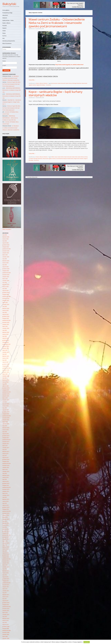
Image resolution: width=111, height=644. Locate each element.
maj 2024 (5, 283)
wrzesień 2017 (6, 442)
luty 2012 (5, 575)
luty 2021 (5, 360)
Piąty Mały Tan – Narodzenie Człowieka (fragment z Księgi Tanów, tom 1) (12, 102)
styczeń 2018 (6, 434)
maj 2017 (5, 450)
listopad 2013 (6, 533)
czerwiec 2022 (6, 328)
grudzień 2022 (6, 316)
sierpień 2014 (6, 515)
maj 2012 (5, 569)
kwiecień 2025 (6, 261)
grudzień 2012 (6, 555)
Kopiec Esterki (61, 157)
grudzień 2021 (6, 340)
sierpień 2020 (6, 372)
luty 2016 (5, 479)
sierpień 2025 (6, 253)
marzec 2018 (5, 430)
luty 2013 (5, 551)
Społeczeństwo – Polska (8, 20)
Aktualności (5, 15)
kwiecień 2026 (6, 237)
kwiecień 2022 (6, 332)
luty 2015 (5, 503)
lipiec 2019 (5, 398)
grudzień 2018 (6, 412)
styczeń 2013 (6, 553)
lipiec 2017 (5, 446)
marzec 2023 (5, 310)
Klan (4, 38)
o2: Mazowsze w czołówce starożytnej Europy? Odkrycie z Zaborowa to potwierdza (11, 78)
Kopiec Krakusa (69, 83)
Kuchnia (4, 36)
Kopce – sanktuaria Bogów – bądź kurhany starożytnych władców (55, 93)
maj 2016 (5, 473)
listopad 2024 (6, 271)
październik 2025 (7, 249)
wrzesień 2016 (6, 465)
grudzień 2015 (6, 483)
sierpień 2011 (6, 587)
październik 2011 (7, 583)
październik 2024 (7, 273)
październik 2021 (7, 344)
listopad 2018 (6, 414)
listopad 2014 (6, 509)
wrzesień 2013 (6, 537)
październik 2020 (7, 368)
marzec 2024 (5, 287)
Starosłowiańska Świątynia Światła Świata (65, 159)
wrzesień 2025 (6, 251)
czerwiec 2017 (6, 448)
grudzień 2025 (6, 245)
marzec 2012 (5, 573)
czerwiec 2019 (6, 400)
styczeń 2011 (6, 601)
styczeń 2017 (6, 458)
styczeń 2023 (6, 314)
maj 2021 (5, 354)
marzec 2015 (5, 501)
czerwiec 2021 (6, 352)
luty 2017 (5, 456)
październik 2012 (7, 559)
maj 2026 (5, 235)
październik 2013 (7, 535)
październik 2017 (7, 440)
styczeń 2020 (6, 386)
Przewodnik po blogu (7, 13)
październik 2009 (7, 630)
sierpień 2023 (6, 300)
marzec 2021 (5, 358)
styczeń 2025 (6, 267)
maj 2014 (5, 521)
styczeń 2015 (6, 505)
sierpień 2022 (6, 324)
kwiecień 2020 (6, 380)
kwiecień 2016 (6, 475)
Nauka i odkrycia (6, 23)
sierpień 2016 (6, 467)
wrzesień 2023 (6, 299)
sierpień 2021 (6, 348)
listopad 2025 (6, 247)
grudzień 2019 (6, 388)
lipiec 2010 (5, 613)
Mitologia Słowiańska (77, 83)
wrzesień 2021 (6, 346)
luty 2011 (5, 599)
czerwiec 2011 (6, 591)
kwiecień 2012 (6, 571)
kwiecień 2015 (6, 499)
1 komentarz (48, 85)
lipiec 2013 (5, 541)
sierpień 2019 (6, 396)
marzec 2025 (5, 263)
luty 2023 (5, 312)
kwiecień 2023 (6, 308)
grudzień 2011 (6, 579)
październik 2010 (7, 607)
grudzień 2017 (6, 436)
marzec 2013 (5, 549)
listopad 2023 (6, 295)
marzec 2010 (5, 621)
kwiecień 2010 (6, 619)
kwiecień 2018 (6, 428)
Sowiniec (34, 85)
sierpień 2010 (6, 611)
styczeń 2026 (6, 243)
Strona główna (6, 10)
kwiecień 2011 (6, 595)
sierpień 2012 (6, 563)
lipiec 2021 (5, 350)
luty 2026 (5, 241)
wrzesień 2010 (6, 609)
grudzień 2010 (6, 603)
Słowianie (5, 18)
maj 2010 (5, 617)
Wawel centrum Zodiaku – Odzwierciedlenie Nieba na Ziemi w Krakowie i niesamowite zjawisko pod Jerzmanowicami (57, 23)
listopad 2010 (6, 605)
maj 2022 (5, 330)
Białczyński (9, 4)
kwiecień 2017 (6, 452)
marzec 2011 (5, 597)
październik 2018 (7, 416)
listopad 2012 (6, 557)
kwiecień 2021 (6, 356)
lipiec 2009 (5, 636)
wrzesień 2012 (6, 561)
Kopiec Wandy (81, 157)
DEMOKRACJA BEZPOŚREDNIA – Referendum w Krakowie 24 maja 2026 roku (12, 90)
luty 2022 (5, 336)
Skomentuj (36, 160)
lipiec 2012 (5, 565)
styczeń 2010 (6, 625)
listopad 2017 (6, 438)
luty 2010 (5, 623)
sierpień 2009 (6, 634)
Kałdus (53, 157)
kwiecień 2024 (6, 285)
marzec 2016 (5, 477)
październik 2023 (7, 297)
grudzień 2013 (6, 531)
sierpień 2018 (6, 420)
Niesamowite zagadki (47, 159)
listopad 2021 (6, 342)
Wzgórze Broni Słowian (79, 159)
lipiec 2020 (5, 374)
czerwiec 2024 (6, 281)
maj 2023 (5, 306)
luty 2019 (5, 408)
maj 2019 (5, 402)
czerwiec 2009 (6, 638)
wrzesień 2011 (6, 585)
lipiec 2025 (5, 255)
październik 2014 (7, 511)
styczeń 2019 (6, 410)
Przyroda (5, 26)
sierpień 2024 (6, 277)
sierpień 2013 (6, 539)
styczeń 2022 (6, 338)
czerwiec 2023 (6, 304)
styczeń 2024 (6, 291)
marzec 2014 (5, 525)
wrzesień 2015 (6, 489)
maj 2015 (5, 497)
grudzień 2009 (6, 626)
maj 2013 (5, 545)
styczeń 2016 (6, 481)
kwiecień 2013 (6, 547)
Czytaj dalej (32, 80)
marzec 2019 (5, 406)
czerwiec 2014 (6, 519)
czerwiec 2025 (6, 257)
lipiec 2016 (5, 469)
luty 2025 (5, 265)
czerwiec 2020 (6, 376)
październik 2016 (7, 463)
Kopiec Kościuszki (61, 83)
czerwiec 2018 (6, 424)
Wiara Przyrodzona (7, 43)
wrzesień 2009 (6, 632)
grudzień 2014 (6, 507)
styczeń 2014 (6, 529)
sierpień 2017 (6, 444)
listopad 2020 (6, 366)
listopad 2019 (6, 390)
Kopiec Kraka (75, 157)
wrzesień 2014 (6, 513)
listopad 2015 (6, 485)
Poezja (4, 33)
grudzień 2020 (6, 364)
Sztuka (4, 31)
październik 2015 (7, 487)
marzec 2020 (5, 382)
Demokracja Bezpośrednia (9, 41)
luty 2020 (5, 384)
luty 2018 (5, 432)
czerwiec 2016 (6, 471)
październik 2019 (7, 392)
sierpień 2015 (6, 491)
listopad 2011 (6, 581)
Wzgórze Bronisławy (41, 85)
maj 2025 (5, 259)
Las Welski (31, 159)
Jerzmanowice (54, 83)
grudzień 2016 (6, 460)
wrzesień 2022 (6, 322)
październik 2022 (7, 320)
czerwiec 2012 (6, 567)
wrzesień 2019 (6, 394)
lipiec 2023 (5, 302)
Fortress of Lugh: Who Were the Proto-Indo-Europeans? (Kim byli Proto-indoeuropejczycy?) (11, 84)
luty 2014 (5, 527)
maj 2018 (5, 426)
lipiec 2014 (5, 517)
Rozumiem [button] (87, 642)
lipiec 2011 (5, 589)
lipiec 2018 (5, 422)
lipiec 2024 (5, 279)
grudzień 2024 (6, 269)
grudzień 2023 (6, 293)
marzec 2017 (5, 454)
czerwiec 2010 (6, 615)
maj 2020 (5, 378)
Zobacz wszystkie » (7, 229)
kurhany (86, 157)
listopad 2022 (6, 318)
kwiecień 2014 (6, 523)
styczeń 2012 (6, 577)
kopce (56, 157)
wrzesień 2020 (6, 370)
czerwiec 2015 (6, 495)
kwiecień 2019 (6, 404)
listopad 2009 (6, 628)
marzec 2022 (5, 334)
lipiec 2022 (5, 326)
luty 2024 (5, 289)
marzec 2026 (5, 239)
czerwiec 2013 (6, 543)
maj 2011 (5, 593)
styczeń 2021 (6, 362)
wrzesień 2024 (6, 275)
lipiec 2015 (5, 493)
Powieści (4, 28)
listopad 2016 (6, 462)
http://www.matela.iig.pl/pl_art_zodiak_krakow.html (69, 65)
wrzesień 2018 (6, 418)
